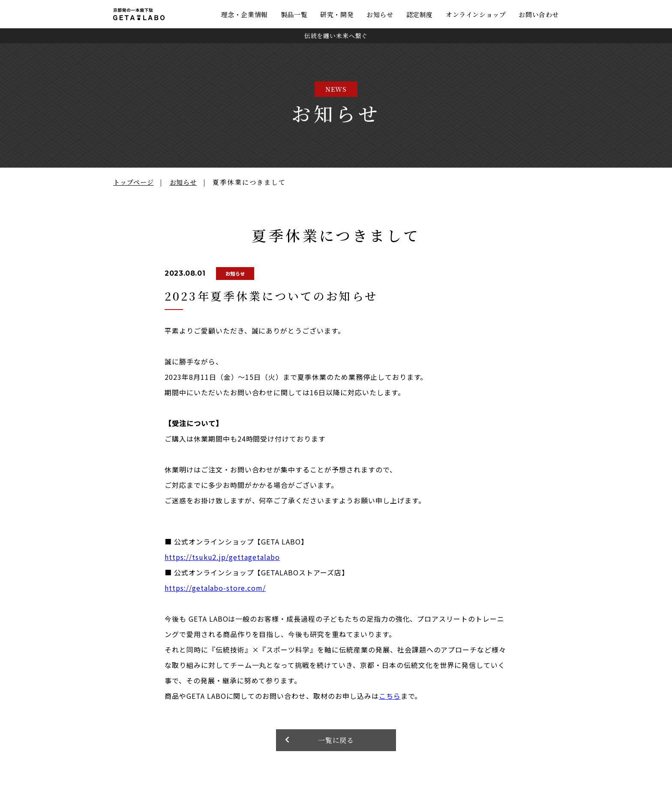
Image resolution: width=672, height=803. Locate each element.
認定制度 (420, 14)
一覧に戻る (336, 740)
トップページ (133, 182)
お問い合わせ (539, 14)
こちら (390, 696)
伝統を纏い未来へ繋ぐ (336, 36)
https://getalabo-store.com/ (215, 588)
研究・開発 (337, 14)
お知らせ (380, 14)
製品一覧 (294, 14)
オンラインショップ (476, 14)
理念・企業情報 (244, 14)
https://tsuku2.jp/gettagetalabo (222, 557)
